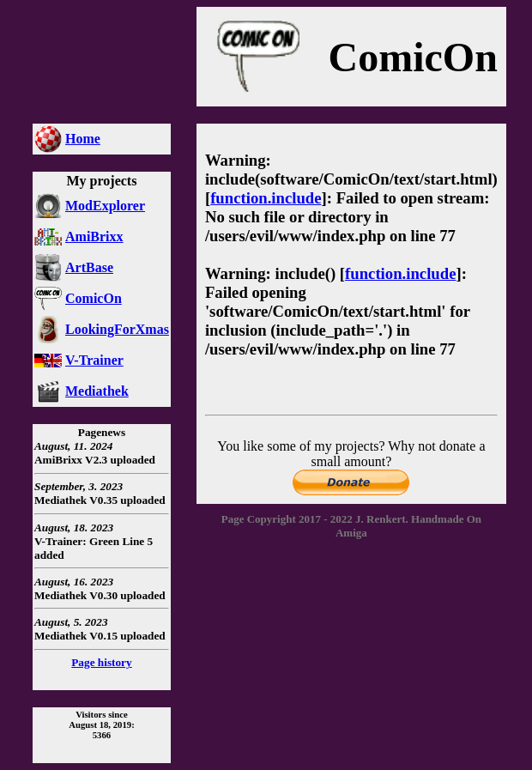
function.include (266, 198)
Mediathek (97, 391)
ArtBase (89, 267)
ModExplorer (105, 206)
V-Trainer (94, 360)
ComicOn (94, 298)
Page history (101, 662)
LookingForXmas (117, 329)
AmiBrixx (94, 236)
